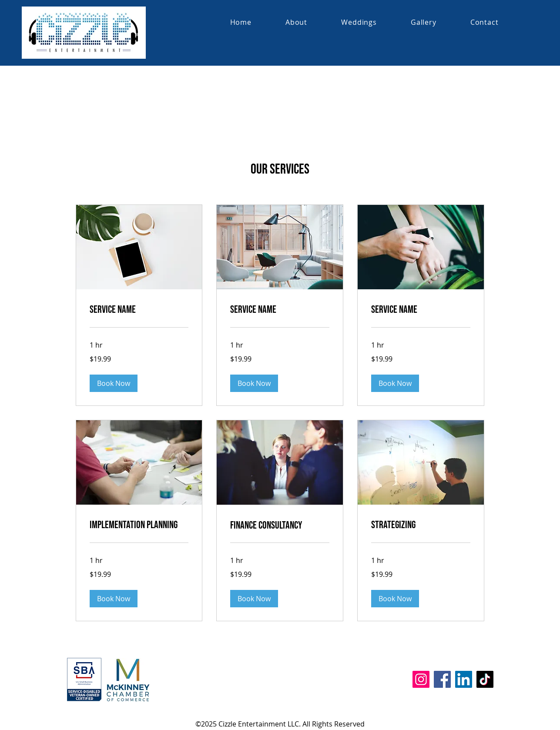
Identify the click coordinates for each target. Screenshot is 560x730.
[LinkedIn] (464, 679)
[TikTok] (485, 679)
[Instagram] (421, 679)
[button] (114, 383)
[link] (139, 310)
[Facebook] (442, 679)
